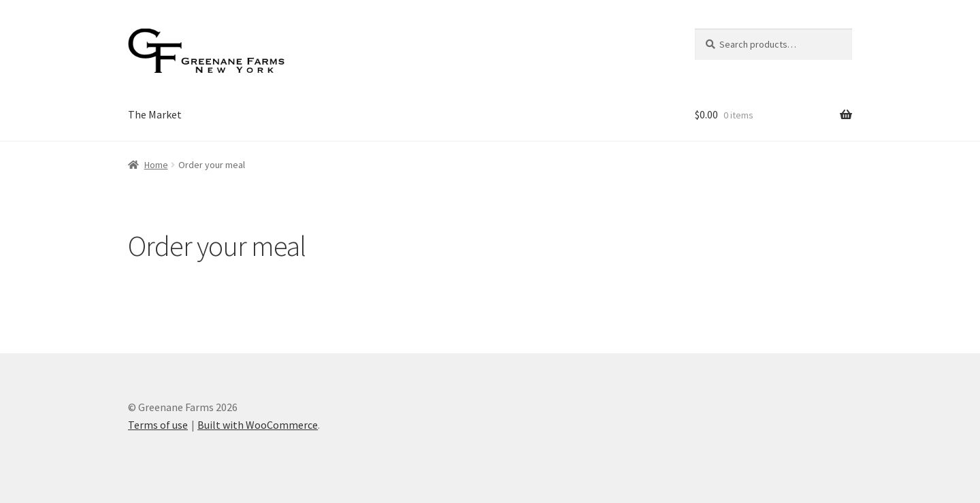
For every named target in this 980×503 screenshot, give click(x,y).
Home (156, 165)
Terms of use (158, 425)
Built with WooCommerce (258, 425)
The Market (155, 114)
